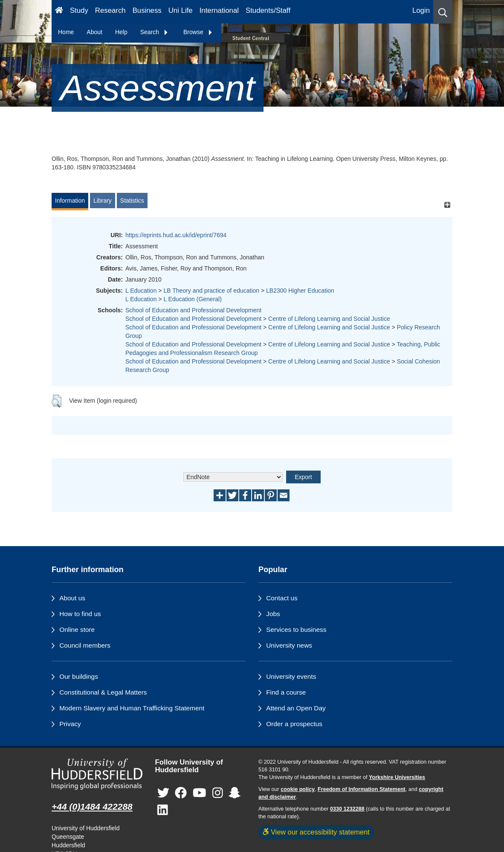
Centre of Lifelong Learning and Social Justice (329, 319)
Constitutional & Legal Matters (103, 692)
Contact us (282, 598)
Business (147, 10)
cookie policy (298, 789)
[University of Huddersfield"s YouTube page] (200, 793)
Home (66, 32)
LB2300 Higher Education (300, 291)
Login (421, 10)
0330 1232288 (347, 809)
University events (291, 676)
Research (110, 10)
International (219, 10)
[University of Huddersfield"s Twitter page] (163, 793)
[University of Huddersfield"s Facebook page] (181, 793)
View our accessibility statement (316, 832)
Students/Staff (268, 10)
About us (72, 598)
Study (79, 10)
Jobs (273, 614)
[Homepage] (59, 12)
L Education (141, 291)
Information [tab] (70, 201)
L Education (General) (192, 299)
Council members (85, 645)
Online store (77, 630)
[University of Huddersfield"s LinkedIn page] (163, 810)
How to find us (80, 614)
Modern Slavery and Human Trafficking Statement (132, 708)
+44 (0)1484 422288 (92, 807)
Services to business (296, 630)
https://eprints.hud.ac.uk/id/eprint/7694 (176, 235)
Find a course (286, 692)
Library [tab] (103, 201)
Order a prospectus (294, 724)
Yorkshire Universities (397, 777)
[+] (447, 205)
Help (121, 32)
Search (154, 32)
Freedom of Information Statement (362, 789)
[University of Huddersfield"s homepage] (97, 774)
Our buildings (79, 676)
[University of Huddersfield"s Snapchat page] (235, 793)
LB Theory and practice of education (211, 291)
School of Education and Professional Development (193, 310)
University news (289, 645)
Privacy (70, 724)
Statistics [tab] (132, 201)
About (94, 32)
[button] (443, 12)
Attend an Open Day (296, 708)
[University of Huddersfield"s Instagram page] (218, 793)
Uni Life (181, 10)
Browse (198, 32)
